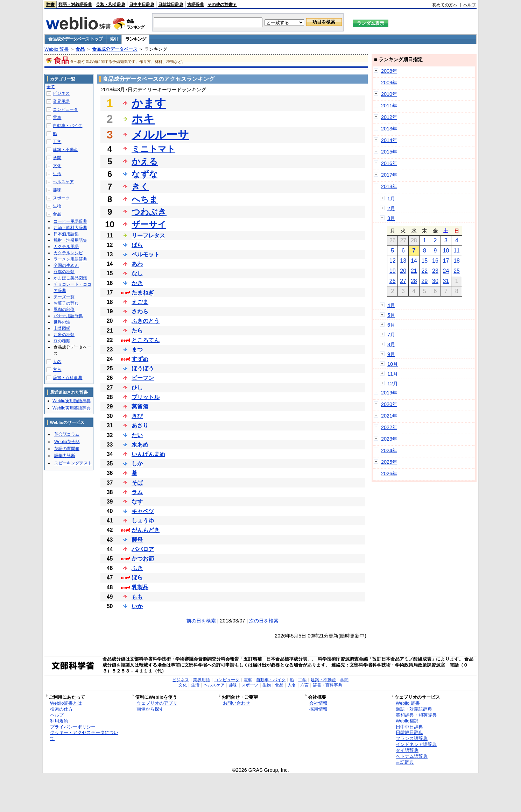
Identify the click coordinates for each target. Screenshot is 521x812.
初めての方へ (445, 5)
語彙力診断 (65, 456)
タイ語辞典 (407, 750)
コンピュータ (65, 109)
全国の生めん (66, 265)
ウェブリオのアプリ (157, 703)
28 (414, 281)
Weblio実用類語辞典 (71, 401)
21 (414, 271)
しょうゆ (143, 521)
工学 (57, 142)
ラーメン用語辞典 (70, 259)
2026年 (389, 473)
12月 (393, 384)
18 (457, 261)
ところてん (146, 340)
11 (457, 251)
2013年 (389, 129)
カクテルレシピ (68, 253)
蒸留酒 (140, 407)
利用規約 (59, 721)
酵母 (137, 540)
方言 (57, 370)
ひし (137, 388)
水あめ (140, 445)
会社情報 (318, 703)
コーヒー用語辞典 (70, 221)
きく (140, 187)
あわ (137, 264)
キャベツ (143, 511)
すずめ (140, 359)
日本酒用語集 (66, 234)
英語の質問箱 (67, 449)
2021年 (389, 416)
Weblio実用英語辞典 (71, 408)
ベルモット (146, 254)
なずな (145, 174)
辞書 (50, 5)
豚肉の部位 (64, 309)
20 (403, 271)
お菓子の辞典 (66, 303)
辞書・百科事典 (68, 378)
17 (446, 261)
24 (446, 271)
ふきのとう (146, 321)
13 (403, 261)
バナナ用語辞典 (68, 316)
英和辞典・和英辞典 (416, 715)
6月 (391, 325)
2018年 (389, 186)
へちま (145, 199)
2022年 (389, 427)
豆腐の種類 (64, 272)
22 (424, 271)
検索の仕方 (61, 709)
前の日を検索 (201, 621)
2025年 (389, 462)
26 (393, 281)
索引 (114, 39)
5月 (391, 315)
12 (393, 261)
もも (137, 597)
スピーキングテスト (73, 463)
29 (424, 281)
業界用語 (61, 101)
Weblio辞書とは (66, 703)
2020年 (389, 404)
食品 (80, 49)
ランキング (136, 39)
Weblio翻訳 (407, 721)
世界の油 (62, 322)
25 (457, 271)
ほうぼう (143, 368)
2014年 (389, 140)
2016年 (389, 163)
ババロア (143, 549)
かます (149, 103)
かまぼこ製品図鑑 (70, 278)
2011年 (389, 106)
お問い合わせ (237, 703)
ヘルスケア (63, 182)
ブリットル (146, 397)
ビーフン (143, 378)
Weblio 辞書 (57, 49)
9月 (391, 354)
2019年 (389, 393)
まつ (137, 350)
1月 (391, 199)
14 (414, 261)
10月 (393, 364)
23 (435, 271)
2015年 (389, 152)
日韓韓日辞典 (171, 5)
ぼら (137, 578)
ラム (137, 492)
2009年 (389, 83)
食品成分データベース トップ (75, 39)
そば (137, 483)
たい (137, 435)
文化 (57, 166)
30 (435, 281)
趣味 (57, 190)
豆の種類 (62, 341)
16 (435, 261)
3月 (391, 218)
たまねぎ (143, 293)
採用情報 (318, 709)
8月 (391, 344)
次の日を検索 (264, 621)
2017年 (389, 175)
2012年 (389, 117)
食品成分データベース (115, 49)
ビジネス (61, 93)
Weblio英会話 (67, 442)
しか (137, 464)
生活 (57, 174)
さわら (140, 311)
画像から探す (150, 709)
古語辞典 (196, 5)
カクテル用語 (66, 247)
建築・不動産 (65, 150)
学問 (57, 158)
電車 (57, 117)
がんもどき (146, 530)
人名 (57, 362)
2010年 (389, 94)
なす (137, 502)
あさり (140, 425)
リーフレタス (148, 236)
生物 (57, 206)
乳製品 (140, 587)
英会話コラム (67, 434)
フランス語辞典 (412, 738)
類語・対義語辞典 (75, 5)
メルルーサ (160, 135)
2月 (391, 208)
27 (403, 281)
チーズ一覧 (64, 297)
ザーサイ (149, 224)
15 (424, 261)
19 (393, 271)
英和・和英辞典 (111, 5)
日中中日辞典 (142, 5)
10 (446, 251)
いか (137, 606)
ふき (137, 568)
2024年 (389, 450)
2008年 (389, 71)
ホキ (143, 119)
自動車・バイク (68, 126)
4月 (391, 305)
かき (137, 283)
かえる (145, 161)
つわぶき (149, 212)
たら (137, 331)
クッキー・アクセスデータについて (84, 735)
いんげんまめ (148, 454)
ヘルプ (470, 5)
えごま (140, 302)
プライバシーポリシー (73, 727)
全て (51, 87)
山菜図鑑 (62, 328)
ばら (137, 245)
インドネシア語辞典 (416, 744)
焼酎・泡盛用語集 (70, 240)
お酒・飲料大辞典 (70, 228)
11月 (393, 374)
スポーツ (61, 198)
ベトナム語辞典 (412, 756)
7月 (391, 335)
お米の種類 (64, 335)
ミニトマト (153, 149)
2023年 (389, 439)
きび (137, 416)
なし (137, 273)
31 (446, 281)
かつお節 (143, 559)
